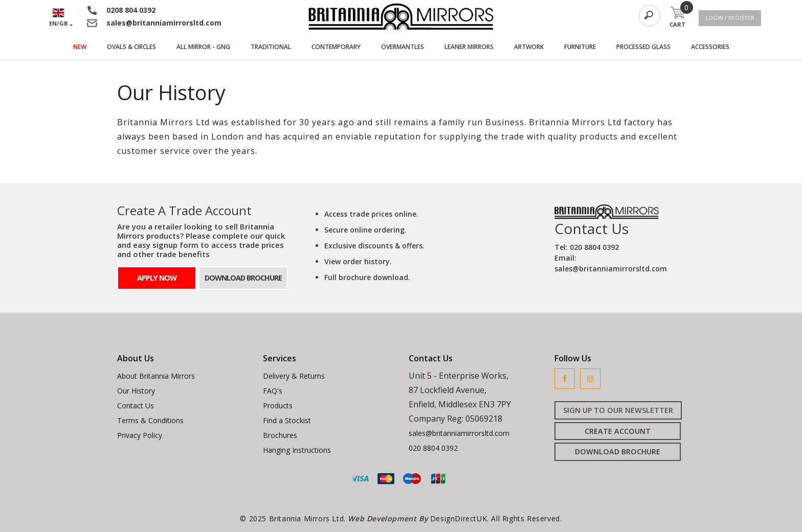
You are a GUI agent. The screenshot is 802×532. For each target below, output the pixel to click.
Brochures (280, 435)
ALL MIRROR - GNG (208, 47)
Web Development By (389, 518)
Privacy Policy (140, 435)
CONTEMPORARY (341, 47)
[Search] (650, 16)
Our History (136, 391)
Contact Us (136, 406)
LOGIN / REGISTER (730, 18)
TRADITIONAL (276, 47)
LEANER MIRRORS (474, 47)
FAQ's (273, 391)
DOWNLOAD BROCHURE (243, 278)
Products (278, 406)
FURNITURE (585, 47)
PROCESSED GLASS (649, 47)
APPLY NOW (157, 278)
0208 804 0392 (131, 10)
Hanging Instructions (297, 450)
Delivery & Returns (294, 376)
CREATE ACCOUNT (618, 431)
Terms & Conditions (150, 420)
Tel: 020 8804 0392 (587, 247)
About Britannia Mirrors (156, 376)
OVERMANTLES (408, 47)
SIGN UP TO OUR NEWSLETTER (618, 410)
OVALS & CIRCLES (137, 47)
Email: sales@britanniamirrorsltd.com (611, 263)
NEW (80, 47)
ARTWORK (534, 47)
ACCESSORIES (715, 47)
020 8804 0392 (433, 448)
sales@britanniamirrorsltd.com (164, 23)
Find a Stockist (287, 420)
